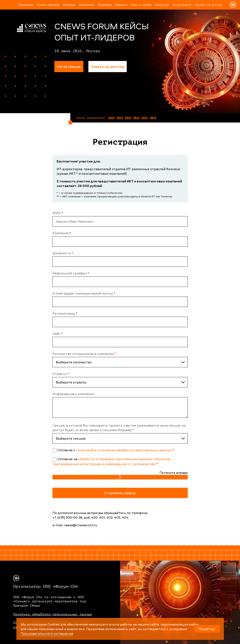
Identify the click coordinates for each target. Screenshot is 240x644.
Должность (63, 253)
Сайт (58, 334)
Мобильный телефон (71, 273)
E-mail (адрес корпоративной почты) (84, 293)
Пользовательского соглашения (47, 633)
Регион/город (65, 313)
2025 (111, 118)
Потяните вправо (174, 473)
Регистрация (182, 5)
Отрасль (61, 374)
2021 (145, 118)
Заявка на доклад (208, 5)
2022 (136, 118)
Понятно (207, 629)
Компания (62, 233)
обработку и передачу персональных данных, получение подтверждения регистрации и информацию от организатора (111, 461)
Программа (26, 5)
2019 (153, 118)
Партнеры (105, 5)
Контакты (162, 5)
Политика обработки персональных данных (53, 614)
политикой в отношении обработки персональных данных (124, 450)
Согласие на (68, 459)
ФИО (58, 213)
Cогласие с (67, 450)
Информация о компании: (74, 394)
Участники (86, 5)
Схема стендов (48, 5)
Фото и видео (141, 5)
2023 (128, 118)
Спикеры (69, 5)
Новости (121, 5)
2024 (120, 118)
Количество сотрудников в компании (84, 354)
